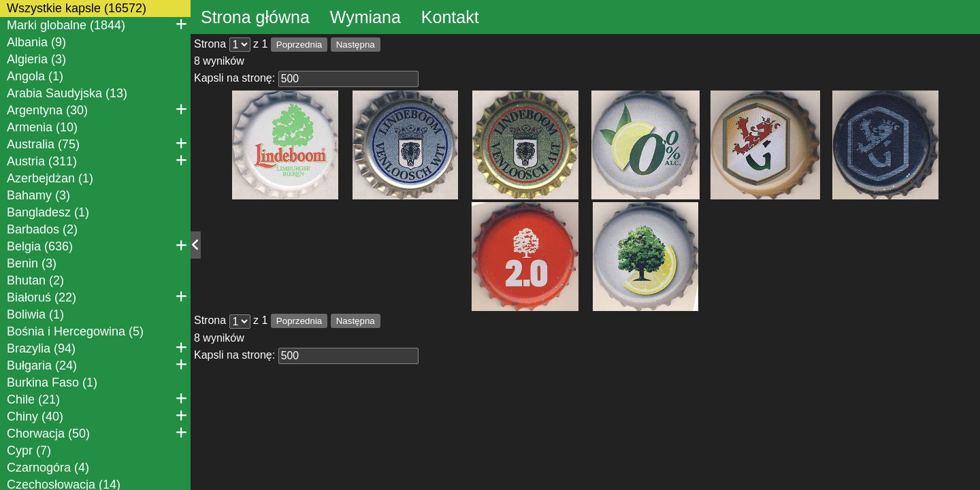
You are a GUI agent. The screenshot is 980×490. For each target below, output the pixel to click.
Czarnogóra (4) (48, 468)
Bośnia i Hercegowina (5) (75, 331)
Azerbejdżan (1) (50, 178)
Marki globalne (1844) (97, 24)
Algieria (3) (36, 59)
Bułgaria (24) (97, 365)
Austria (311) (97, 161)
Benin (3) (32, 263)
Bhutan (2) (35, 280)
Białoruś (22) (97, 297)
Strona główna (255, 17)
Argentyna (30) (97, 110)
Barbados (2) (42, 229)
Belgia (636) (97, 246)
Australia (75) (97, 144)
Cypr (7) (29, 451)
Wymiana (365, 17)
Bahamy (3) (38, 195)
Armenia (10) (42, 127)
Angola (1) (35, 76)
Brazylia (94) (97, 348)
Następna (356, 45)
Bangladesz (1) (48, 212)
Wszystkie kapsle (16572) (77, 8)
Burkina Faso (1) (52, 382)
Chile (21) (97, 399)
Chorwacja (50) (97, 433)
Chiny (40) (97, 416)
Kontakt (450, 17)
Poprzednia (299, 45)
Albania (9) (36, 42)
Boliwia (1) (35, 314)
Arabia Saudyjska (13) (67, 93)
